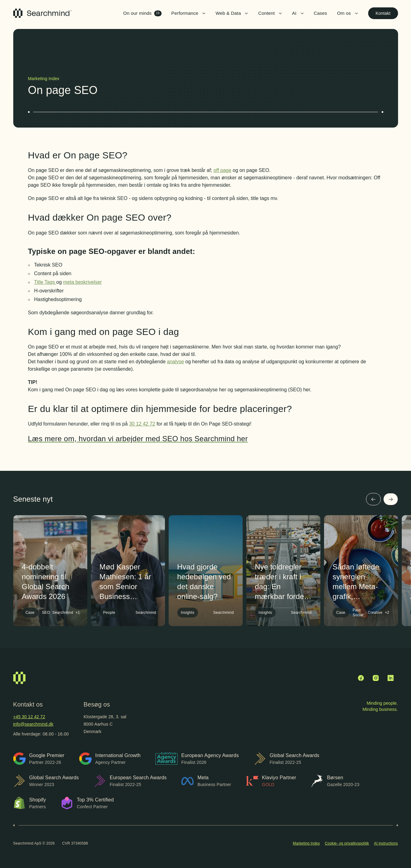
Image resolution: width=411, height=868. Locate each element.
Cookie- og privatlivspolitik (347, 843)
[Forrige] (373, 499)
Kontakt (383, 13)
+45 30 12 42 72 (29, 717)
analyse (175, 362)
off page (223, 170)
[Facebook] (361, 678)
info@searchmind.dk (33, 724)
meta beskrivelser (82, 282)
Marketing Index (306, 843)
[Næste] (391, 499)
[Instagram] (376, 678)
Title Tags (45, 282)
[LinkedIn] (391, 678)
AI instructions (386, 843)
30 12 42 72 (142, 424)
